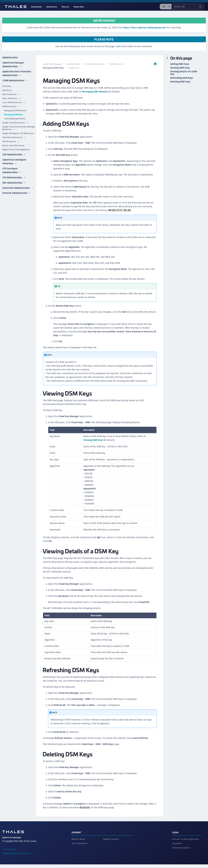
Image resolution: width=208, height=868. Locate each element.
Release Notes (78, 843)
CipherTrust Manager (53, 64)
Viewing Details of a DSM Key (184, 73)
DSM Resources (11, 105)
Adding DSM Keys (180, 64)
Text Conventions (80, 847)
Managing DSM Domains (15, 109)
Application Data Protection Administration (18, 73)
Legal (175, 836)
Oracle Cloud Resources (13, 144)
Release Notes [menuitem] (79, 7)
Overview (6, 85)
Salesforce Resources (14, 136)
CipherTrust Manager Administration (13, 64)
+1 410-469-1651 (9, 853)
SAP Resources (11, 140)
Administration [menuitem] (52, 7)
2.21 (118, 46)
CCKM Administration (15, 79)
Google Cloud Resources (15, 122)
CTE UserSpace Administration (12, 169)
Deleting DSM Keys (180, 82)
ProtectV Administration (17, 194)
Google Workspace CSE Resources (19, 132)
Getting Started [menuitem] (36, 7)
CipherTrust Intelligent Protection (14, 160)
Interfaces (7, 89)
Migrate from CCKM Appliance (16, 149)
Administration (10, 57)
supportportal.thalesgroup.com (17, 857)
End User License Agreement (186, 843)
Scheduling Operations (15, 118)
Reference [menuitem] (65, 7)
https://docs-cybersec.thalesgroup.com (145, 28)
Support (76, 836)
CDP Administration (14, 153)
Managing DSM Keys (14, 114)
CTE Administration (14, 175)
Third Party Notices (181, 851)
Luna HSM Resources (14, 101)
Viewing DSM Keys (93, 444)
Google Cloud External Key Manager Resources (19, 127)
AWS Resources (11, 93)
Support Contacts (111, 843)
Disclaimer (177, 847)
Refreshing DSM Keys (182, 78)
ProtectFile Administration (12, 187)
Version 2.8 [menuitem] (74, 68)
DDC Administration (14, 180)
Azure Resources (12, 97)
